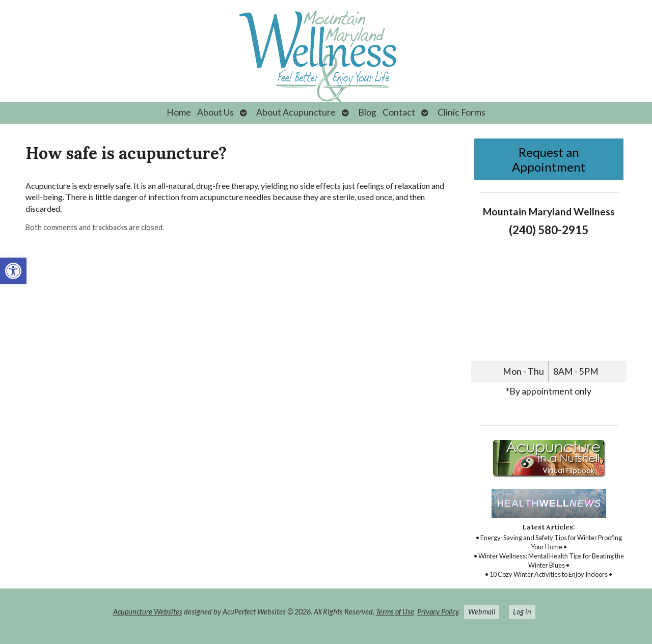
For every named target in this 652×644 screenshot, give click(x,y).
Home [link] (179, 112)
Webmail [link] (482, 612)
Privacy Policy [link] (438, 612)
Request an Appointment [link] (549, 159)
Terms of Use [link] (395, 612)
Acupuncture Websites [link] (148, 612)
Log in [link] (522, 612)
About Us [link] (215, 112)
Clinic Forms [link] (461, 112)
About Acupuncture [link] (296, 112)
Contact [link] (399, 112)
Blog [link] (367, 112)
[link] (13, 271)
